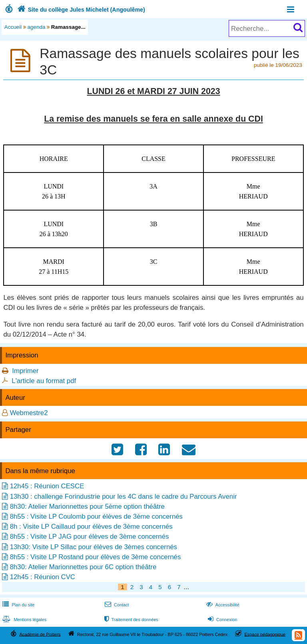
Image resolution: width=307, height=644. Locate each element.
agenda (37, 27)
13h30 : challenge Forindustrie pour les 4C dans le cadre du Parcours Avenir (124, 497)
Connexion (222, 620)
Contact (116, 605)
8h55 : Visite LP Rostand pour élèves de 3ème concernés (96, 557)
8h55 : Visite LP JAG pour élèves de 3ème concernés (90, 537)
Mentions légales (24, 620)
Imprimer (25, 371)
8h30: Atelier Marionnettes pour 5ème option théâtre (87, 507)
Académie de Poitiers (40, 634)
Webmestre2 (29, 413)
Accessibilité (222, 605)
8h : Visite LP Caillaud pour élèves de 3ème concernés (91, 527)
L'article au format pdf (44, 381)
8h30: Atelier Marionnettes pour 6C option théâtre (83, 567)
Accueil (13, 27)
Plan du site (18, 605)
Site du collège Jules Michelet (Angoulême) (80, 10)
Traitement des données (131, 620)
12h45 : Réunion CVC (43, 577)
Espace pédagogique (265, 634)
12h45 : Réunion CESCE (47, 486)
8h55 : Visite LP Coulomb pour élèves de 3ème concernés (96, 517)
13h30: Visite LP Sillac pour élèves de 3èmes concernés (94, 547)
